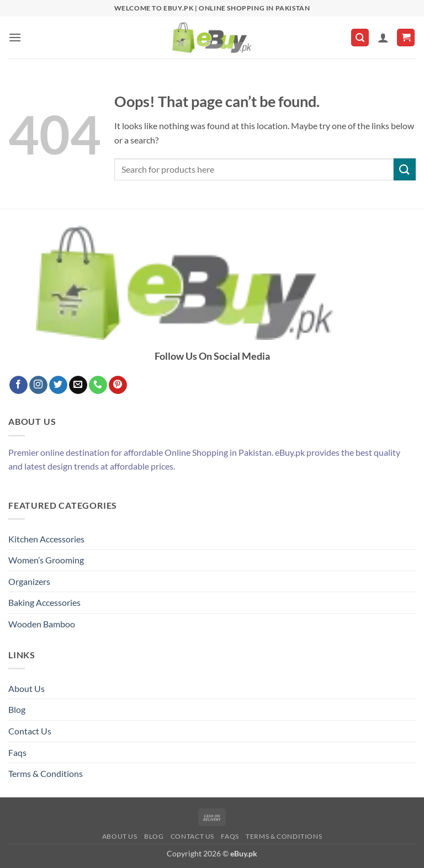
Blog (17, 709)
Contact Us (30, 731)
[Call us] (98, 385)
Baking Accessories (44, 602)
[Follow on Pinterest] (118, 385)
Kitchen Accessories (46, 539)
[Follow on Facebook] (18, 385)
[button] (15, 37)
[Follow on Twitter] (58, 385)
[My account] (383, 38)
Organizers (29, 581)
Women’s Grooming (46, 560)
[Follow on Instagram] (38, 385)
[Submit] (405, 169)
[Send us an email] (78, 385)
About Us (26, 688)
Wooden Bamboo (42, 624)
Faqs (17, 752)
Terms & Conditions (46, 773)
